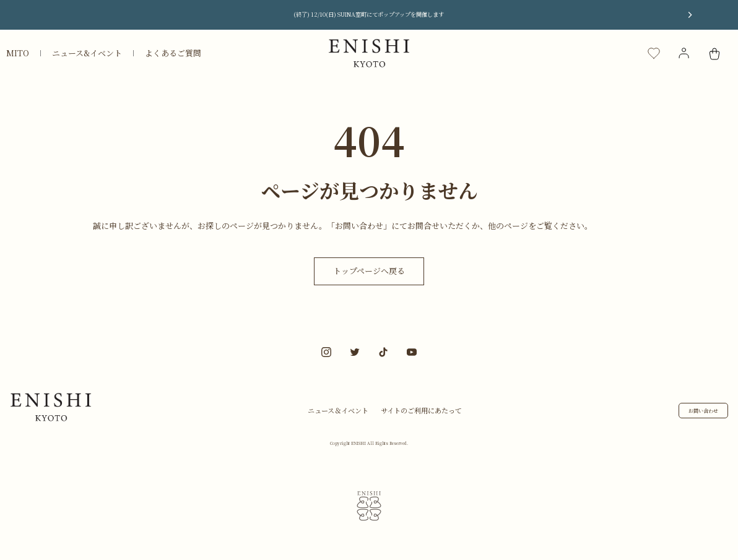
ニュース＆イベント (338, 410)
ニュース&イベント (87, 53)
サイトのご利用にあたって (421, 410)
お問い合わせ (703, 411)
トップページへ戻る (369, 271)
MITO (18, 53)
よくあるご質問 (173, 53)
